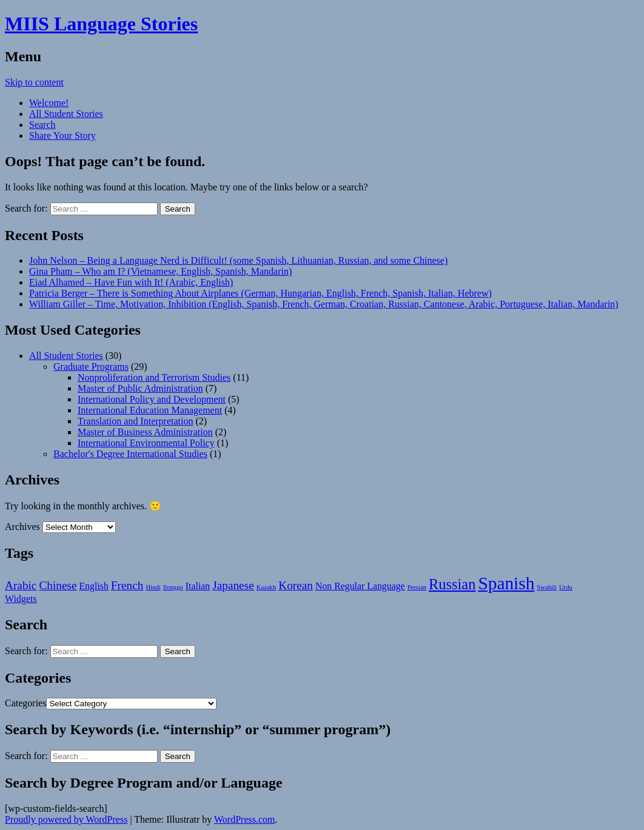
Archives (22, 527)
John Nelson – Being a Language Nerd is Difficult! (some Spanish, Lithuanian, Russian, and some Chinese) (238, 260)
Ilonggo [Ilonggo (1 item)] (173, 587)
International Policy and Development (152, 399)
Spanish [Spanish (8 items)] (506, 583)
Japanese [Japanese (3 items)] (233, 585)
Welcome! (49, 103)
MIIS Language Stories (101, 24)
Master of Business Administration (145, 432)
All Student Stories (66, 114)
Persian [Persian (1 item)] (417, 587)
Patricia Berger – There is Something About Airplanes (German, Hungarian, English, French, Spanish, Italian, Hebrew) (260, 293)
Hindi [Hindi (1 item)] (153, 587)
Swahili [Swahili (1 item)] (547, 587)
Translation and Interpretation (135, 421)
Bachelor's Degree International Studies (130, 454)
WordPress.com (244, 819)
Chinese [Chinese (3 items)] (58, 585)
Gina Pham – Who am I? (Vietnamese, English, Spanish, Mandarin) (160, 271)
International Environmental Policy (146, 443)
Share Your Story (62, 136)
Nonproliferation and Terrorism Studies (154, 377)
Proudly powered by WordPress (66, 819)
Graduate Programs (91, 366)
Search (42, 125)
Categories (25, 703)
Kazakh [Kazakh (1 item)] (267, 587)
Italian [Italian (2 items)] (198, 586)
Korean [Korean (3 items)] (296, 585)
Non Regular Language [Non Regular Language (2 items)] (360, 586)
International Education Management (150, 410)
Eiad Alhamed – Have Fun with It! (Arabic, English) (131, 282)
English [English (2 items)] (94, 586)
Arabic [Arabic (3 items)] (21, 585)
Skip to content (34, 82)
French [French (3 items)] (127, 585)
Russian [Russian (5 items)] (452, 584)
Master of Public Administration (140, 388)
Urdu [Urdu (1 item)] (566, 587)
